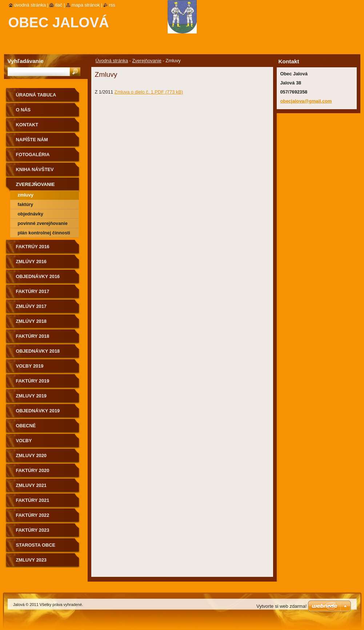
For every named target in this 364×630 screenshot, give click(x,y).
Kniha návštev (35, 169)
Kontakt (27, 125)
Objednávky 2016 (38, 276)
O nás (23, 110)
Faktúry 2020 (33, 470)
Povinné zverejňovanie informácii (43, 224)
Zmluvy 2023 (31, 560)
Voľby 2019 (30, 366)
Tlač (59, 5)
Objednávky (31, 214)
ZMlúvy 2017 (31, 306)
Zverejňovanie (147, 61)
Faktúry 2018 (33, 336)
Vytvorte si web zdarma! (281, 606)
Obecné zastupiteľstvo (37, 428)
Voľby (24, 441)
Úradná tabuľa (36, 95)
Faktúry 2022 (33, 515)
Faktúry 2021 (33, 500)
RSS (112, 5)
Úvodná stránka (112, 61)
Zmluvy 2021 (31, 485)
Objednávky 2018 (38, 351)
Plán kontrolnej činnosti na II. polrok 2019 (44, 234)
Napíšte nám (32, 140)
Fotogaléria (33, 154)
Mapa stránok (86, 5)
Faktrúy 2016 (33, 247)
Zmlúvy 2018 (31, 321)
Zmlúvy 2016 (31, 261)
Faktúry (26, 204)
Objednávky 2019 (38, 411)
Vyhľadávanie (26, 61)
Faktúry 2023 (33, 530)
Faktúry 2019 (33, 381)
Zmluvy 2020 (31, 455)
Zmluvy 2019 (31, 396)
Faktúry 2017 (33, 291)
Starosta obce (36, 545)
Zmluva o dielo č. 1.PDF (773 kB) (149, 92)
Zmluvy (26, 195)
